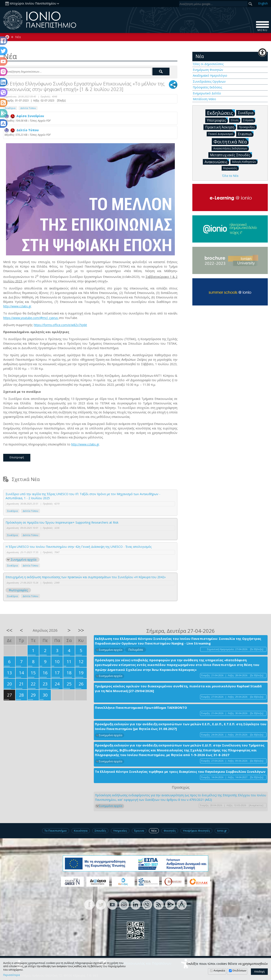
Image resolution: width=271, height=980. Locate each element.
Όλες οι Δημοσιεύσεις (208, 64)
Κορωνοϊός (231, 168)
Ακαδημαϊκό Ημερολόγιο (210, 75)
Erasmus (246, 134)
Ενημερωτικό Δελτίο (207, 93)
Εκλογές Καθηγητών (245, 162)
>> (81, 630)
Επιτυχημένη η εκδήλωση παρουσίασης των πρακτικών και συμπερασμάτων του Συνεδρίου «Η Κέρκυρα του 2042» (86, 577)
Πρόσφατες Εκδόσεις (207, 87)
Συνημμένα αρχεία (24, 559)
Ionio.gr (222, 831)
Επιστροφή (17, 457)
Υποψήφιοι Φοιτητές (196, 831)
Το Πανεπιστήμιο (56, 831)
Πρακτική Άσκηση (221, 127)
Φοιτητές (170, 831)
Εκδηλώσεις (221, 113)
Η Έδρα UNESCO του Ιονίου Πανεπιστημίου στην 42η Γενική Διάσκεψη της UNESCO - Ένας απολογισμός (79, 547)
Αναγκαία (219, 970)
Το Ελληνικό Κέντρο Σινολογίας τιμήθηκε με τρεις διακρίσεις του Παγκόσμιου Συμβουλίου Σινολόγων (180, 771)
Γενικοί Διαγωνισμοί (222, 134)
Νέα (18, 37)
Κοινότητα (81, 831)
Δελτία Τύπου (28, 108)
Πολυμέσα (135, 650)
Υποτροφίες (217, 120)
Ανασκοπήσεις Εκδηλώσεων (231, 148)
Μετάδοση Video (204, 99)
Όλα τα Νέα (230, 176)
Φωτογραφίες (18, 590)
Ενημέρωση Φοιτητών (208, 70)
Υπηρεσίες (120, 831)
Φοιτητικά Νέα (231, 141)
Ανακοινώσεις (217, 162)
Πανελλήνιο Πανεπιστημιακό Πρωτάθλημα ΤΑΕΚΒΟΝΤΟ (141, 707)
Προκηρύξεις (248, 127)
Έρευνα (139, 831)
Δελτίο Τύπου (22, 130)
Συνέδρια (13, 511)
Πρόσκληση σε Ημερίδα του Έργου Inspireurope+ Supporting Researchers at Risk (62, 522)
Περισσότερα (12, 975)
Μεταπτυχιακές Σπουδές (231, 155)
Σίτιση (236, 120)
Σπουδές (100, 831)
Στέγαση (249, 120)
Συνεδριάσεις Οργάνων (209, 81)
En (263, 3)
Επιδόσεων (239, 970)
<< (9, 630)
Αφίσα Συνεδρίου (24, 116)
